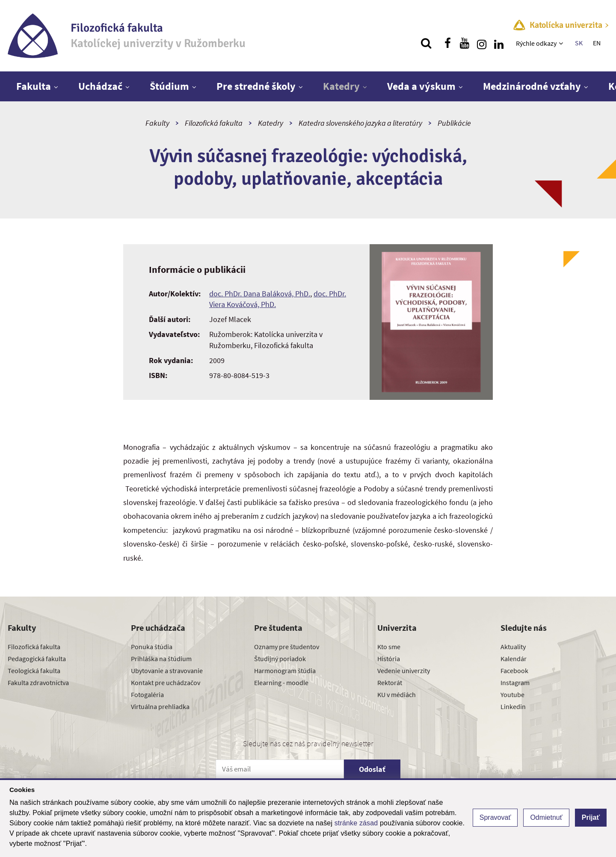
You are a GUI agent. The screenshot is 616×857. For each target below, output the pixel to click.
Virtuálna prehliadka (160, 706)
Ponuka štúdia (152, 647)
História (389, 659)
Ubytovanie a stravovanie (167, 671)
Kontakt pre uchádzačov (166, 683)
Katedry (341, 86)
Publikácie (454, 123)
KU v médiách (397, 694)
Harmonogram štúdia (285, 671)
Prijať (591, 817)
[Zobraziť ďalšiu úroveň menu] (562, 43)
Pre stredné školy (256, 86)
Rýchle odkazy (536, 43)
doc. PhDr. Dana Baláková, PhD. (260, 294)
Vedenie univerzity (404, 671)
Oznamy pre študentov (287, 647)
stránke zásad (356, 823)
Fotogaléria (147, 694)
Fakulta (34, 86)
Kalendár (514, 659)
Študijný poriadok (280, 659)
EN (597, 43)
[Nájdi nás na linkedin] (499, 43)
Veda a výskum (421, 86)
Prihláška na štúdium (161, 659)
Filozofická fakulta (214, 123)
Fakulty (157, 123)
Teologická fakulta (34, 671)
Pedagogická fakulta (37, 659)
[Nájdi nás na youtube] (465, 43)
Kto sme (389, 647)
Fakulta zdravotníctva (38, 683)
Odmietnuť (546, 817)
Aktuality (513, 647)
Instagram (515, 683)
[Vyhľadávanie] (426, 43)
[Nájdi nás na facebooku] (447, 43)
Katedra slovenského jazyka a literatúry (360, 123)
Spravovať (495, 817)
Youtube (512, 694)
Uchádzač (100, 86)
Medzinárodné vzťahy (532, 86)
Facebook (514, 671)
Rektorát (390, 683)
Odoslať (372, 769)
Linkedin (513, 706)
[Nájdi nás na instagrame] (482, 43)
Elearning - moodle (281, 683)
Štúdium (169, 86)
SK (579, 43)
